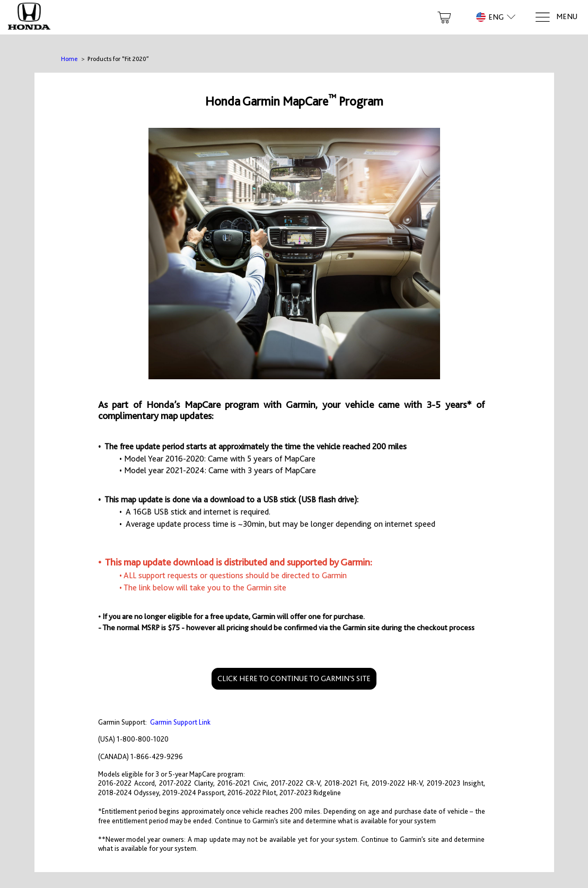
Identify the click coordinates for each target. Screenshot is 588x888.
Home (69, 59)
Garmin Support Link (180, 722)
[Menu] (556, 17)
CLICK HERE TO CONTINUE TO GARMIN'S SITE (294, 678)
